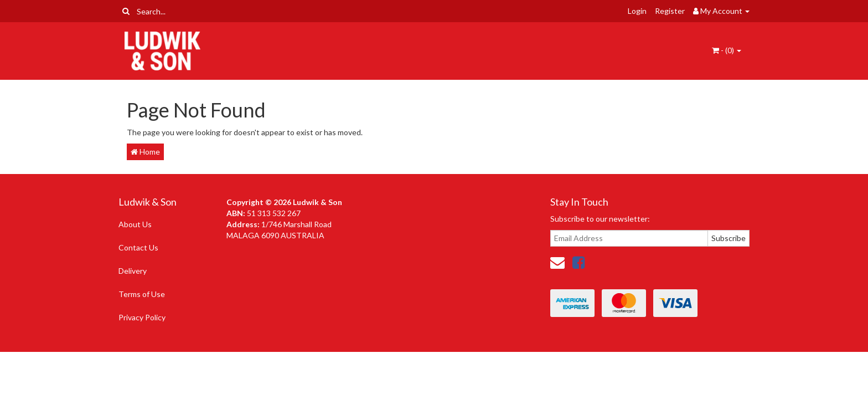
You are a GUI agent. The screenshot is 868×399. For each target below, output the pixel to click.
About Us (135, 224)
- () (727, 50)
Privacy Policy (142, 317)
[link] (578, 262)
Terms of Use (142, 294)
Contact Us (138, 247)
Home (145, 152)
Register (670, 11)
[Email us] (557, 262)
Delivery (133, 271)
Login (637, 11)
